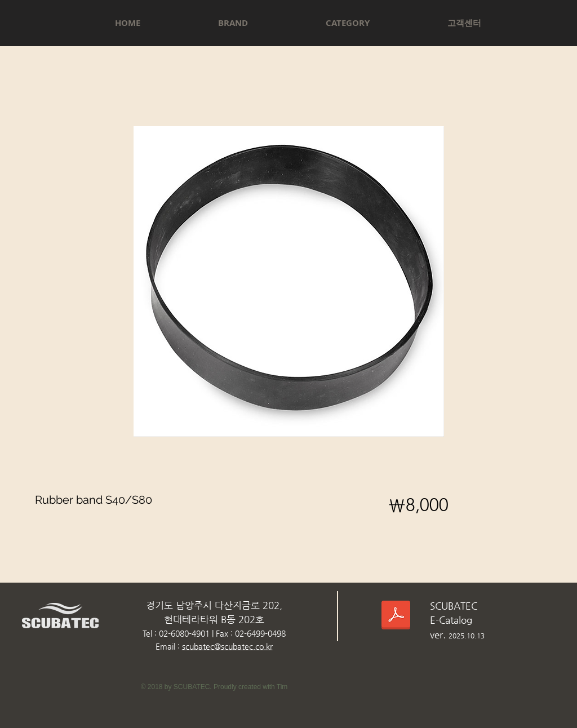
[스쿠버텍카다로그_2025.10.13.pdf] (396, 617)
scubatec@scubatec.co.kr (227, 646)
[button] (233, 23)
